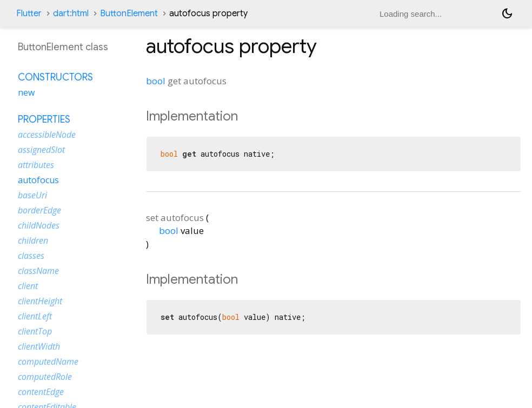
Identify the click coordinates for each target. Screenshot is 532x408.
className (38, 271)
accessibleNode (47, 135)
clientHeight (40, 301)
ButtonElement (129, 14)
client (28, 286)
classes (31, 256)
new (26, 92)
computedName (48, 362)
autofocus (38, 180)
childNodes (39, 225)
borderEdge (39, 210)
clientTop (35, 331)
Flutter (29, 14)
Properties (44, 119)
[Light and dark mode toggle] (507, 14)
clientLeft (35, 316)
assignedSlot (41, 150)
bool (156, 81)
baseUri (32, 195)
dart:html (71, 14)
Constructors (55, 77)
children (33, 240)
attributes (36, 165)
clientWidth (39, 346)
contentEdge (41, 392)
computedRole (45, 377)
